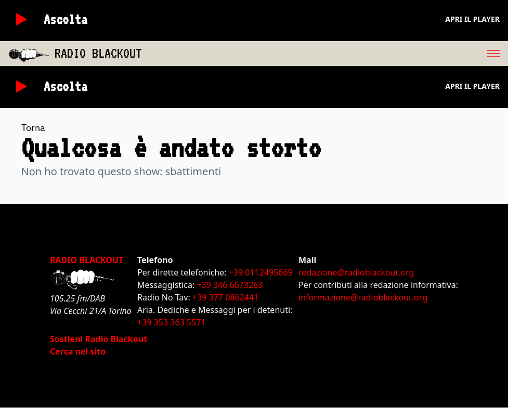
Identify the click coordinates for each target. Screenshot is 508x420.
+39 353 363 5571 (171, 322)
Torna (33, 128)
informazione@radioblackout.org (363, 297)
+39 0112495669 (261, 272)
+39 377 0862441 (225, 297)
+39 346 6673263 (230, 285)
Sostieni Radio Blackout (99, 339)
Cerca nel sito (78, 351)
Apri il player (472, 19)
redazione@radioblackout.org (356, 272)
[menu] (325, 54)
